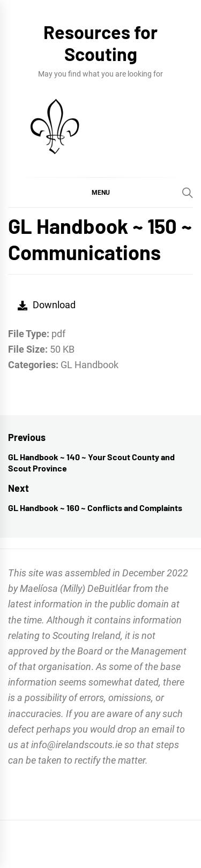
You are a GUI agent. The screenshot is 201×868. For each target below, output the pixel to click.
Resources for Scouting (100, 43)
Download (47, 305)
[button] (100, 192)
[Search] (188, 193)
